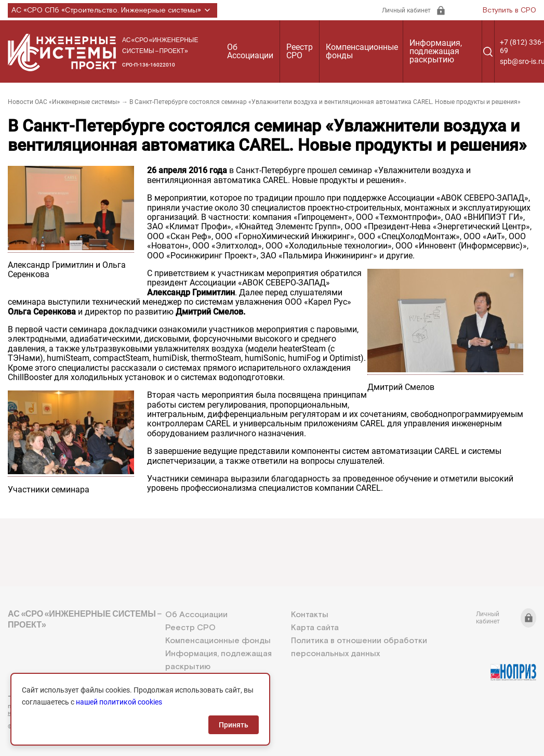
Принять (234, 725)
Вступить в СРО (509, 10)
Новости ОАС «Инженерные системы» (64, 102)
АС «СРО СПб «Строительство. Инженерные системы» (112, 10)
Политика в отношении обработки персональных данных (359, 647)
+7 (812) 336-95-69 (55, 696)
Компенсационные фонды (362, 51)
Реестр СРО (300, 51)
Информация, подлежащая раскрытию (436, 51)
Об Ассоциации (250, 51)
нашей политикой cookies (119, 702)
